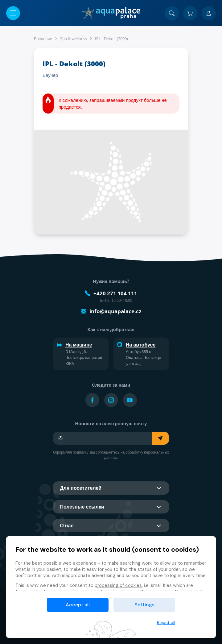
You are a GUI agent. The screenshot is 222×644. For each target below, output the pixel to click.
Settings (144, 605)
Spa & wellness (74, 39)
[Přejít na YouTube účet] (130, 400)
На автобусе (136, 345)
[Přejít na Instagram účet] (111, 400)
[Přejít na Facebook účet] (92, 400)
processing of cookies (118, 585)
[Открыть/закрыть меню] (13, 13)
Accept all (78, 605)
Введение (43, 39)
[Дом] (111, 13)
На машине (74, 345)
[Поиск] (172, 13)
